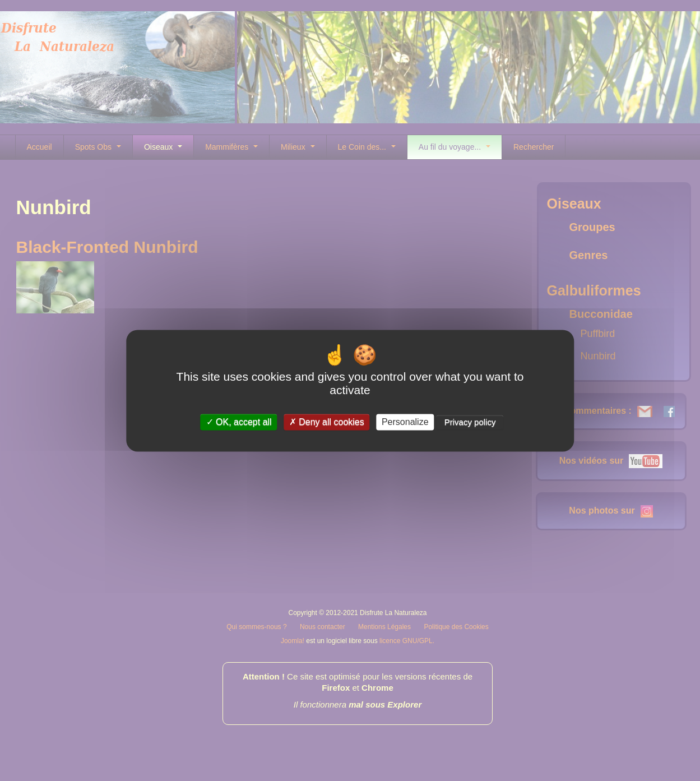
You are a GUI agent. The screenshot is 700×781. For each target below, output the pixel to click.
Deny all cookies (327, 422)
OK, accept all (239, 422)
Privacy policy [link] (470, 422)
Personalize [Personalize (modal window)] (405, 422)
